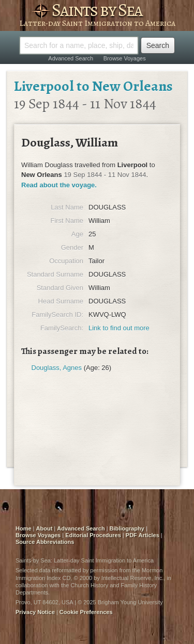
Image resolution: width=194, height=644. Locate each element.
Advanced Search (71, 58)
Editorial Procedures (93, 535)
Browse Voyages (125, 58)
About (44, 528)
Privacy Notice (35, 612)
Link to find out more (119, 328)
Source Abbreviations (45, 542)
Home (24, 528)
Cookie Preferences (86, 612)
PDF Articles (143, 535)
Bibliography (127, 528)
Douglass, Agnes (57, 368)
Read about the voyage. (59, 185)
